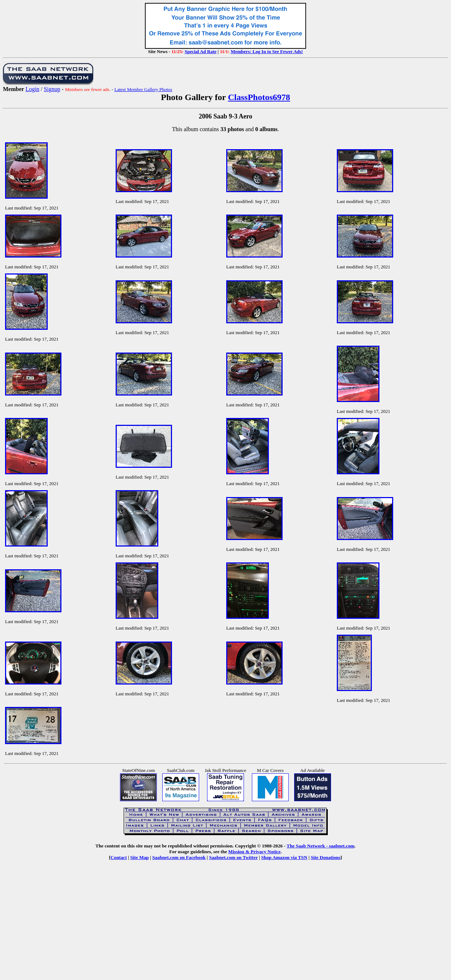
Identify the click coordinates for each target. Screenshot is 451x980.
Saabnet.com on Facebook (179, 857)
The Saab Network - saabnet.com (321, 846)
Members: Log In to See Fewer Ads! (267, 51)
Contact (119, 857)
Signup (52, 89)
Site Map (139, 857)
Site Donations (326, 857)
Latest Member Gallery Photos (143, 89)
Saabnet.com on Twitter (234, 857)
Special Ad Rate (201, 51)
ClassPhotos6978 (259, 97)
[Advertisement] (225, 925)
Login (33, 89)
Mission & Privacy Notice (255, 852)
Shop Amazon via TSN (284, 857)
